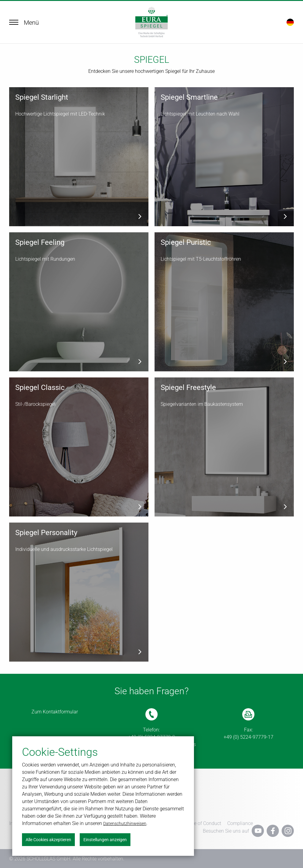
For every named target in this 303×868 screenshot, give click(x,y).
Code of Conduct (203, 823)
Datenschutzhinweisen (125, 823)
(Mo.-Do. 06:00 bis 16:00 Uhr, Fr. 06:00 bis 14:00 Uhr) (151, 741)
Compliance (240, 823)
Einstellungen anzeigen (105, 840)
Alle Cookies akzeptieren (48, 840)
